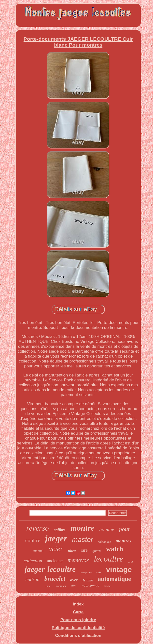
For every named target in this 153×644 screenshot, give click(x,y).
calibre (60, 530)
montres (123, 541)
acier (56, 549)
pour (125, 529)
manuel (38, 551)
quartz (97, 551)
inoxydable (86, 572)
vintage (119, 570)
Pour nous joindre (78, 620)
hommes (61, 586)
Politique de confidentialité (78, 628)
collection (33, 561)
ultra (72, 551)
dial (74, 586)
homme (107, 529)
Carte (78, 612)
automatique (114, 579)
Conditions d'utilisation (78, 636)
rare (84, 550)
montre (82, 528)
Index (78, 604)
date (48, 586)
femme (88, 580)
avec (74, 580)
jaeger (56, 539)
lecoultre (109, 559)
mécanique (104, 542)
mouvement (90, 586)
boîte (108, 586)
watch (115, 549)
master (83, 540)
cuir (99, 572)
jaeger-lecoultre (50, 569)
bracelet (55, 579)
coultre (33, 540)
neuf (131, 562)
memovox (78, 560)
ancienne (55, 561)
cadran (33, 579)
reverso (38, 528)
